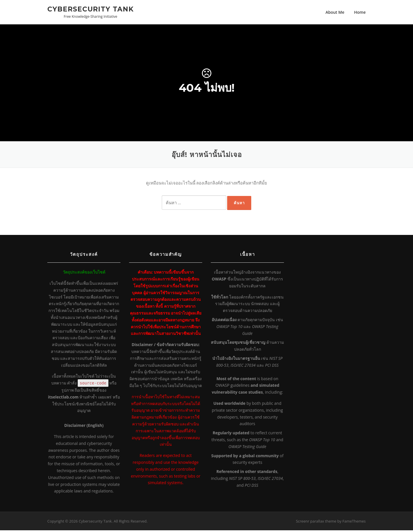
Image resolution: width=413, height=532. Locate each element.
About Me (335, 12)
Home (360, 12)
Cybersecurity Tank (90, 9)
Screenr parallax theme (316, 523)
